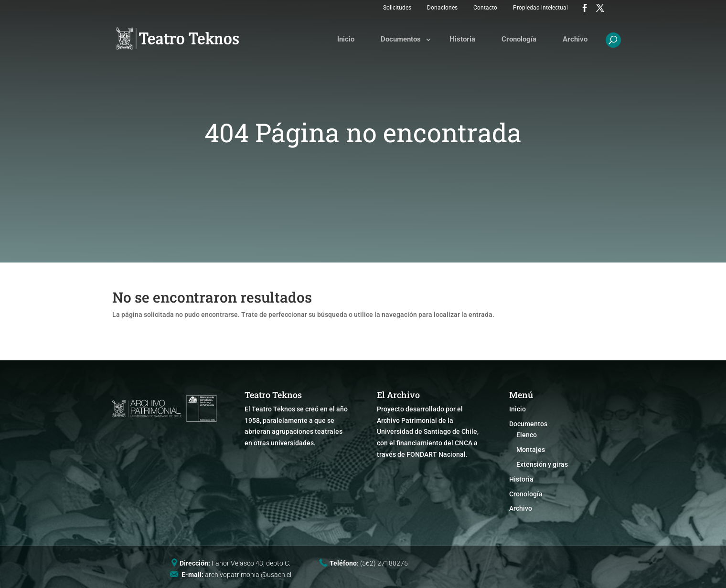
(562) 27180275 (384, 563)
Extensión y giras (542, 464)
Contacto (485, 8)
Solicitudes (397, 8)
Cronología (519, 39)
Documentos (401, 39)
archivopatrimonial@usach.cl (248, 575)
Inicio (346, 39)
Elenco (527, 435)
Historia (462, 39)
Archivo (575, 39)
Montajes (531, 450)
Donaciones (442, 8)
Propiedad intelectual (540, 8)
